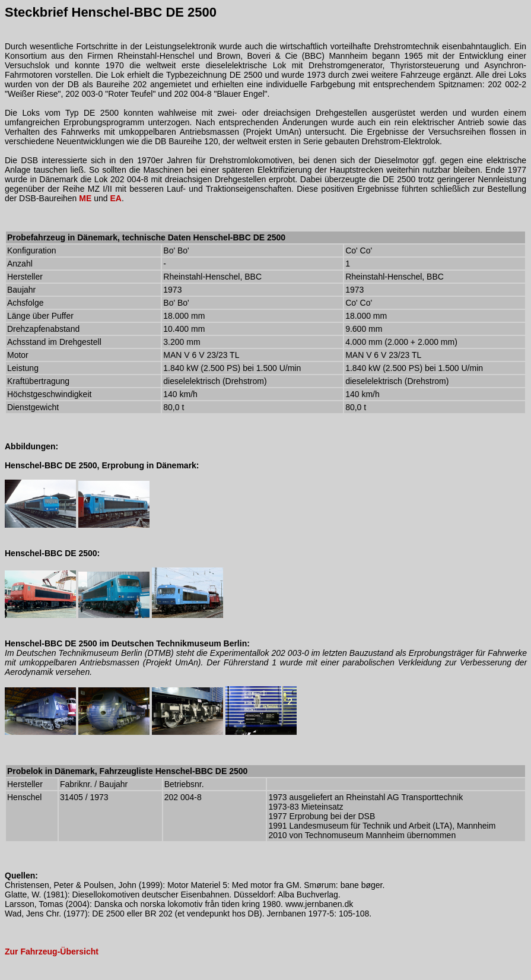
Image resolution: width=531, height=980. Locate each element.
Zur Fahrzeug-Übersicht (52, 952)
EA (115, 198)
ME (85, 198)
